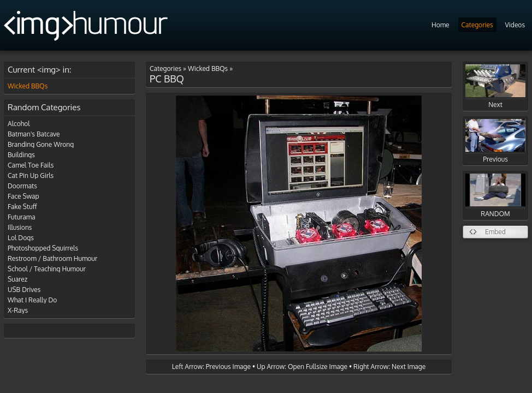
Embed (495, 232)
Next (495, 87)
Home (441, 25)
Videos (515, 25)
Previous (495, 141)
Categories (477, 25)
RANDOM (495, 196)
